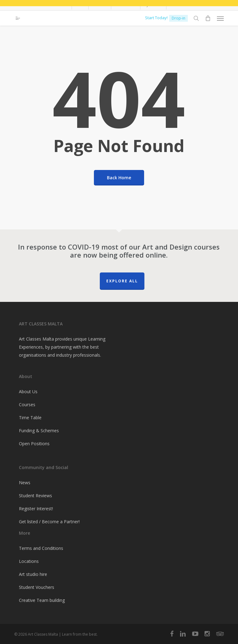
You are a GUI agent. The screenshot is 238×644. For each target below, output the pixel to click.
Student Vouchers (37, 587)
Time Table (30, 418)
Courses (27, 405)
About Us (28, 392)
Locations (29, 561)
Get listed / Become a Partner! (49, 522)
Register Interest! (36, 509)
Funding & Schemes (39, 431)
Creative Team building (42, 600)
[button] (220, 18)
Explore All (122, 281)
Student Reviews (35, 496)
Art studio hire (33, 574)
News (25, 483)
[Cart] (208, 18)
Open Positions (34, 444)
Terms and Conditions (41, 548)
